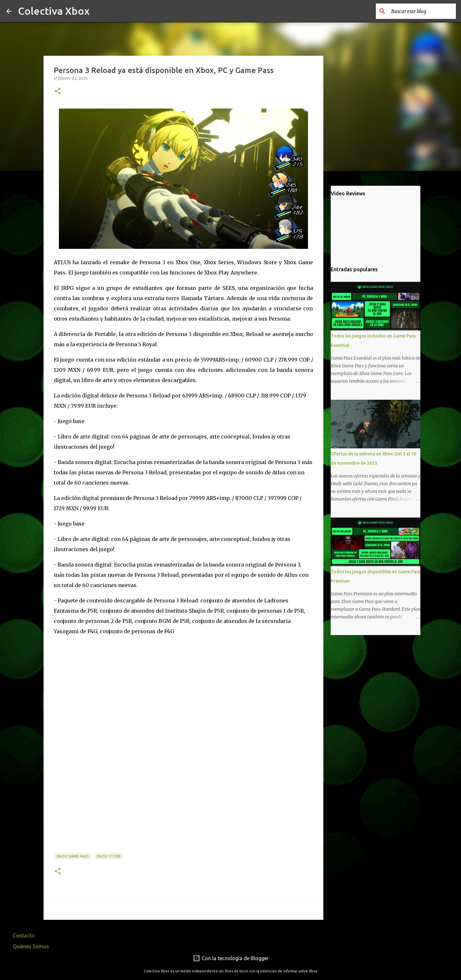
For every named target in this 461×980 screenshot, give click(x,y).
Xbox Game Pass (73, 856)
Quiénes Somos (31, 946)
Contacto (24, 935)
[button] (58, 91)
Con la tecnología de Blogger (231, 958)
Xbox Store (109, 856)
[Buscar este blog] (422, 11)
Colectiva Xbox (54, 11)
